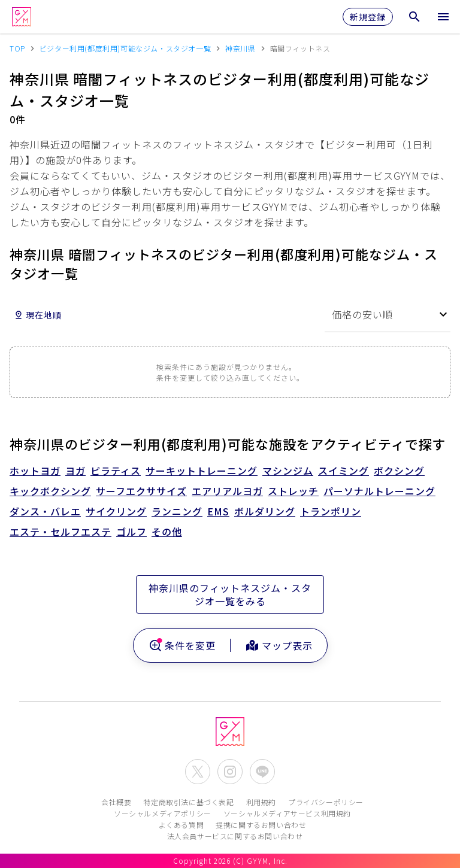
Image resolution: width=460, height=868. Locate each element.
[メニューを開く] (443, 17)
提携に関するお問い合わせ (261, 825)
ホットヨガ (35, 471)
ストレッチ (293, 491)
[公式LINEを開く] (262, 772)
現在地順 (38, 315)
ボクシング (399, 471)
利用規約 (261, 802)
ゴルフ (131, 532)
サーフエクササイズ (141, 491)
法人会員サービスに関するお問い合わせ (235, 836)
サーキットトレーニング (202, 471)
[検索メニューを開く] (414, 17)
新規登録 (368, 17)
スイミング (344, 471)
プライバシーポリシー (326, 802)
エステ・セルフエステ (60, 532)
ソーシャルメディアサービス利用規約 (287, 813)
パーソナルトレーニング (379, 491)
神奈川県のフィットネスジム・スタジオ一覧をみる (230, 594)
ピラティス (116, 471)
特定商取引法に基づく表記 (188, 802)
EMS (218, 511)
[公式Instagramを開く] (230, 772)
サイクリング (116, 511)
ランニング (177, 511)
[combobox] (388, 315)
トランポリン (331, 511)
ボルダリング (265, 511)
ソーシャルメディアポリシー (163, 813)
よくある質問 (181, 825)
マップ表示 (279, 645)
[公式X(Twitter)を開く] (198, 772)
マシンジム (288, 471)
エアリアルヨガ (227, 491)
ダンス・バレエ (45, 511)
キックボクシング (50, 491)
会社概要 (116, 802)
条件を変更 (182, 645)
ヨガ (75, 471)
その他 (167, 532)
